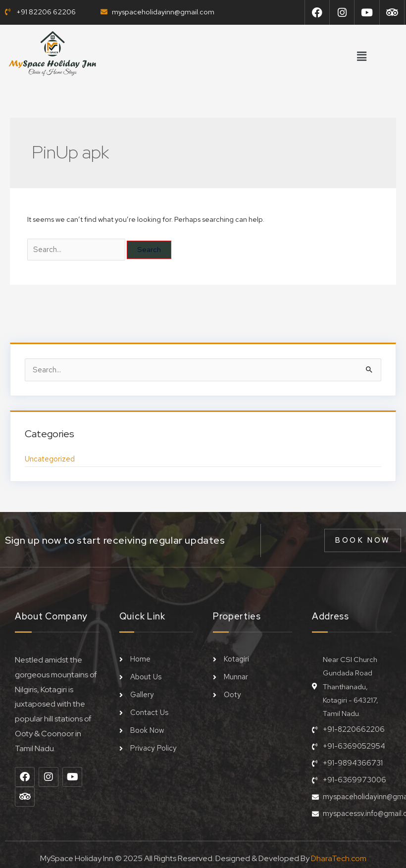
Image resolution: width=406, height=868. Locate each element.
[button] (361, 57)
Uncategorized (49, 457)
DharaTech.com (339, 854)
